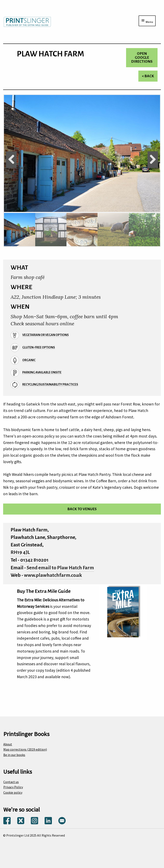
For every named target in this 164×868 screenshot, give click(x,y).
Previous (11, 160)
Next (153, 160)
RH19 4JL (20, 552)
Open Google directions (142, 58)
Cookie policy (13, 792)
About (8, 744)
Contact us (11, 782)
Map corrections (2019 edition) (25, 749)
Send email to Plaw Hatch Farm (60, 568)
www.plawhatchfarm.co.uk (53, 575)
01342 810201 (34, 560)
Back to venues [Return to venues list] (82, 509)
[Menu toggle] (147, 21)
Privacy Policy (13, 787)
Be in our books (14, 755)
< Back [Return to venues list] (148, 76)
